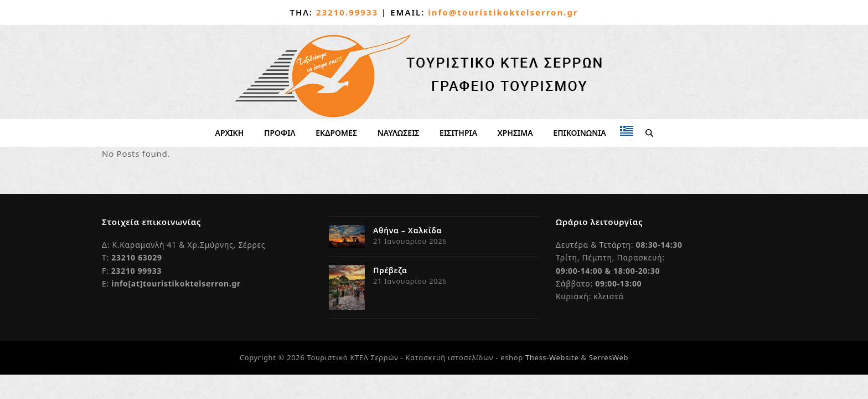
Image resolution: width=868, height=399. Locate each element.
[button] (649, 133)
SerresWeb (609, 357)
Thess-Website (552, 357)
